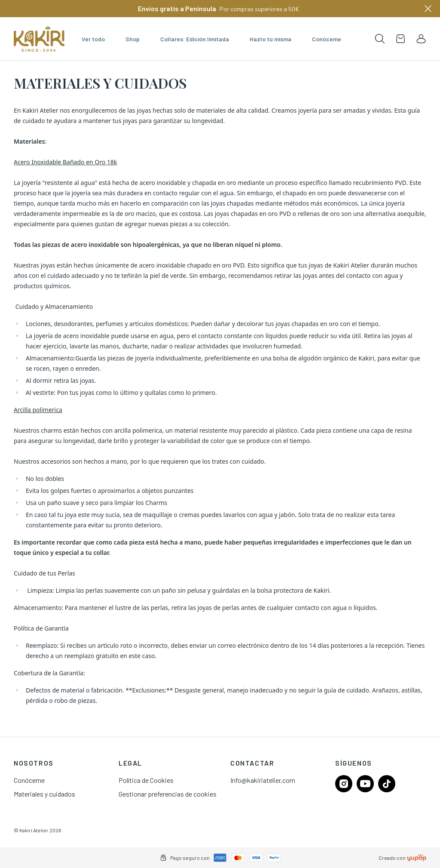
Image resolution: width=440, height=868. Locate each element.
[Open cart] (400, 39)
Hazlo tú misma (270, 39)
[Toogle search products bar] (380, 39)
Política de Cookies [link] (146, 780)
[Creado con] (417, 858)
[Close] (428, 9)
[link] (421, 39)
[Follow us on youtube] (365, 784)
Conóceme (327, 39)
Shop (133, 39)
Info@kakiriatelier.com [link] (263, 780)
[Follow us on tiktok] (387, 784)
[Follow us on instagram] (344, 784)
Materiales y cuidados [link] (44, 794)
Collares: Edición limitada (195, 39)
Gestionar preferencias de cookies (168, 794)
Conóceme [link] (29, 780)
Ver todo (93, 39)
